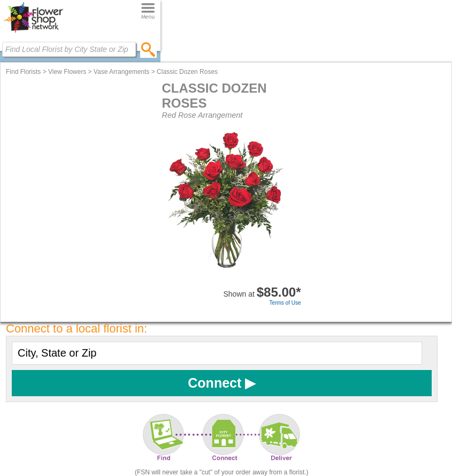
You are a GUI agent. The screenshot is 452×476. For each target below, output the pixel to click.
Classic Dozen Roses (187, 72)
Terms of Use (285, 303)
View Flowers (67, 72)
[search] (148, 49)
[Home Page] (33, 33)
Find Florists (23, 72)
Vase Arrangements (122, 72)
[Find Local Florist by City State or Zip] (69, 49)
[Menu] (148, 12)
